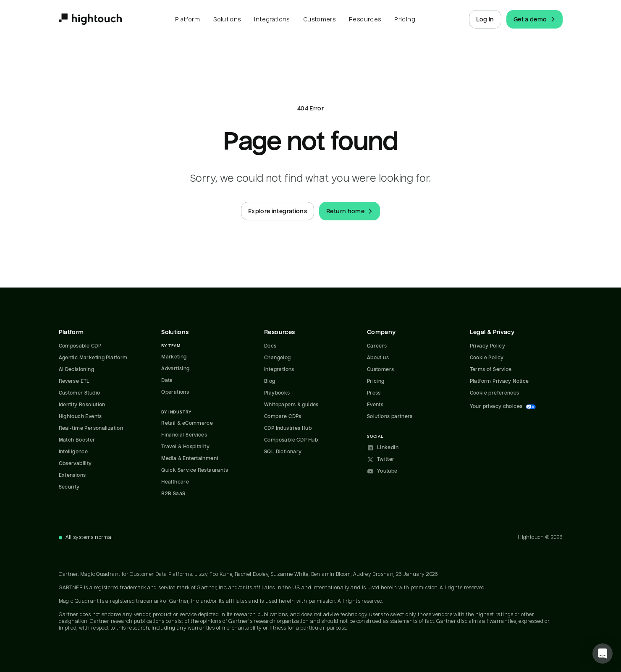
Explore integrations (278, 211)
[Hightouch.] (90, 19)
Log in (485, 19)
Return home (350, 211)
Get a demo (535, 19)
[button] (603, 654)
